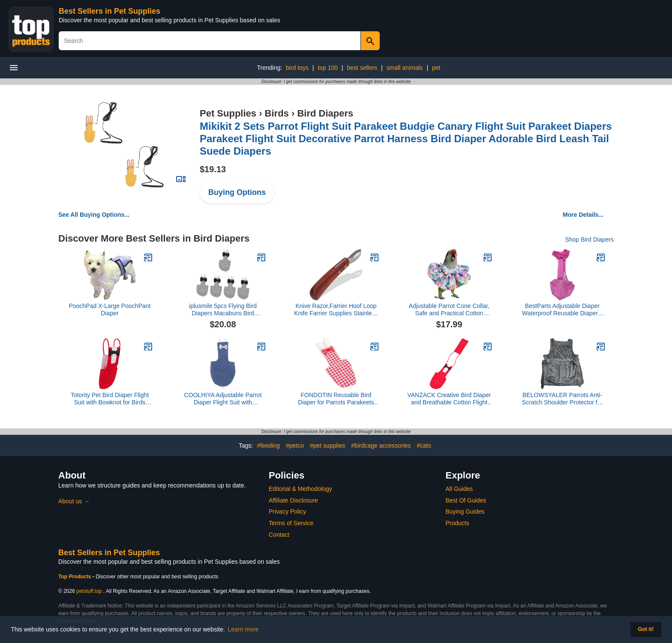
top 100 (328, 68)
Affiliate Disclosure (293, 500)
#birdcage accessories (381, 446)
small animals (405, 68)
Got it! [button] (646, 629)
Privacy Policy (287, 511)
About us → (74, 501)
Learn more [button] (243, 629)
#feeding (268, 446)
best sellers (362, 68)
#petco (295, 446)
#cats (424, 446)
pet (436, 68)
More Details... (583, 215)
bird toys (297, 68)
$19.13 (213, 169)
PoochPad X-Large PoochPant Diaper (110, 310)
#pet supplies (328, 446)
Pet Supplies (228, 113)
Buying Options (237, 192)
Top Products (75, 577)
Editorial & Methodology (300, 489)
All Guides (459, 489)
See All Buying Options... (94, 215)
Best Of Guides (466, 500)
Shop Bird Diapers (589, 239)
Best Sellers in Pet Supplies (109, 11)
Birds (277, 113)
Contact (279, 535)
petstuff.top (89, 591)
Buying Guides (465, 511)
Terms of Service (291, 523)
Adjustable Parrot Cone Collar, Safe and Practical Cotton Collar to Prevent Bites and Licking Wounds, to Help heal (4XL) (449, 310)
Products (457, 523)
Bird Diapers (325, 113)
